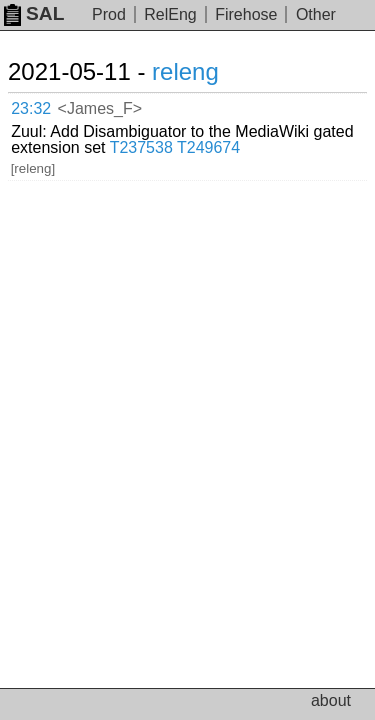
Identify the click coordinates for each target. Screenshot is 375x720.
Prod (109, 14)
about (331, 700)
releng (185, 71)
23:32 (31, 108)
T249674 (208, 147)
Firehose (246, 14)
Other (316, 14)
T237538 (141, 147)
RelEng (170, 14)
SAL (34, 13)
